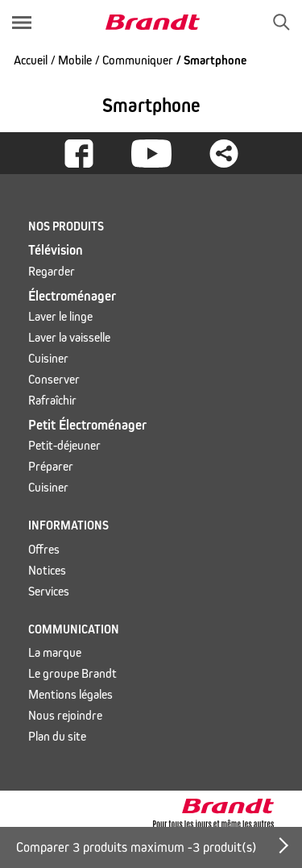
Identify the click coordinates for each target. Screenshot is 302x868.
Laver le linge (60, 316)
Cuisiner (48, 358)
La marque (55, 652)
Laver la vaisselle (69, 337)
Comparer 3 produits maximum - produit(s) (137, 847)
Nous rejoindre (65, 715)
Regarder (52, 271)
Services (49, 591)
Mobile (75, 60)
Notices (47, 570)
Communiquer (138, 60)
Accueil (31, 60)
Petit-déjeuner (64, 445)
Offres (44, 549)
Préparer (51, 466)
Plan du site (57, 736)
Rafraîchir (52, 400)
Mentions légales (70, 694)
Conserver (54, 379)
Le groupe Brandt (72, 673)
